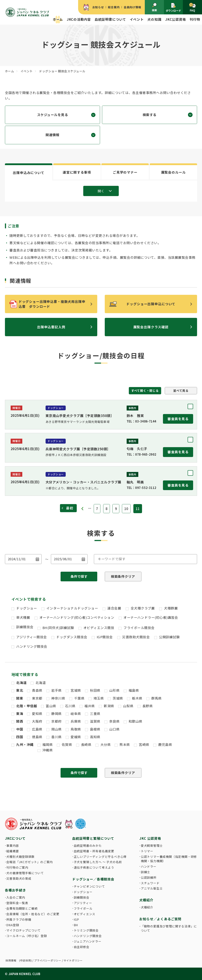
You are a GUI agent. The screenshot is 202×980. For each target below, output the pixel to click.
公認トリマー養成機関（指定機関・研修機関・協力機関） (169, 859)
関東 (20, 698)
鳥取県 (76, 729)
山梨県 (128, 706)
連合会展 (114, 608)
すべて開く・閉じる (145, 390)
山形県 (115, 690)
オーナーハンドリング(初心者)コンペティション (77, 617)
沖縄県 (48, 750)
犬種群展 (171, 608)
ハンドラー (149, 866)
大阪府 (37, 721)
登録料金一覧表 (17, 903)
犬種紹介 (147, 907)
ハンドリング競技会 (32, 646)
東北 (20, 690)
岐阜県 (76, 714)
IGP (76, 919)
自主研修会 (82, 947)
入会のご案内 (16, 897)
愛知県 (37, 714)
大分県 (106, 745)
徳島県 (37, 737)
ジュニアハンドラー (88, 941)
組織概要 (13, 851)
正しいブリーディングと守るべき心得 (100, 857)
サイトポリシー (73, 960)
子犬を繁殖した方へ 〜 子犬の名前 (98, 862)
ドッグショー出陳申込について (151, 304)
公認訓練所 (149, 877)
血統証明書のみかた (88, 846)
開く (101, 191)
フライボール (83, 908)
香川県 (57, 737)
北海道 (21, 683)
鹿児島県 (165, 745)
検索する (150, 115)
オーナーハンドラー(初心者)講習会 (151, 617)
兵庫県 (76, 721)
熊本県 (125, 745)
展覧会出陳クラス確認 (151, 327)
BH (76, 925)
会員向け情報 (132, 7)
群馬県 (157, 698)
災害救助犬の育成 (19, 878)
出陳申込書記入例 (51, 327)
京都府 (57, 721)
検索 (154, 7)
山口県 (115, 729)
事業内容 (13, 846)
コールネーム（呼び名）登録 (27, 936)
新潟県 (109, 706)
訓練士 (145, 872)
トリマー (147, 851)
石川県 (70, 706)
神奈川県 (58, 698)
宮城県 (76, 690)
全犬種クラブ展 (143, 608)
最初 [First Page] (70, 508)
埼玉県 (99, 698)
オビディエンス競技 (99, 628)
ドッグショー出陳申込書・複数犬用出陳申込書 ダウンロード (52, 304)
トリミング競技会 (86, 930)
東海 (20, 714)
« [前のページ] (83, 509)
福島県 (134, 690)
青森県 (37, 690)
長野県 (148, 706)
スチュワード (150, 883)
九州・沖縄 (25, 745)
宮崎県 (144, 745)
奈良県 (115, 721)
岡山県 (57, 729)
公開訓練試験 (169, 637)
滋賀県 (95, 721)
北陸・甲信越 (27, 706)
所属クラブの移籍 (19, 919)
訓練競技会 (25, 627)
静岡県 (57, 714)
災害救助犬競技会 (136, 637)
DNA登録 (13, 925)
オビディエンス (85, 914)
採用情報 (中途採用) (19, 960)
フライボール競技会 (139, 628)
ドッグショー (27, 608)
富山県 (51, 706)
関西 (20, 721)
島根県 (95, 729)
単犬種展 (23, 617)
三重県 (95, 714)
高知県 (95, 737)
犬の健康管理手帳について (25, 873)
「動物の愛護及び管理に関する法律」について (169, 928)
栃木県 (137, 698)
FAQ (192, 8)
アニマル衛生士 (152, 888)
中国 (20, 729)
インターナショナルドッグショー (72, 608)
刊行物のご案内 (17, 867)
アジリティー (83, 903)
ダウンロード (173, 7)
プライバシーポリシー (48, 960)
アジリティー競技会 (32, 637)
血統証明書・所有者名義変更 (94, 851)
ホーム (58, 19)
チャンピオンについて (89, 886)
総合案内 (114, 7)
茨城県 (118, 698)
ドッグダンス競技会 (72, 637)
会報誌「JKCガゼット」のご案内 (29, 862)
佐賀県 (67, 745)
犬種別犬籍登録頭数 (20, 857)
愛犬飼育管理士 (152, 846)
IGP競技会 (105, 637)
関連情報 (52, 135)
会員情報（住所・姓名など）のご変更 (33, 914)
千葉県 (79, 698)
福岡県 (48, 745)
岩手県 (57, 690)
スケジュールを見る (53, 115)
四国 (20, 737)
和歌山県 (136, 721)
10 (126, 509)
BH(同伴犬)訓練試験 (58, 628)
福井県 (90, 706)
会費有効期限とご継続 (22, 908)
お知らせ (98, 7)
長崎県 (86, 745)
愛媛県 (76, 737)
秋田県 (95, 690)
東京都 (37, 698)
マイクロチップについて (23, 930)
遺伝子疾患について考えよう (94, 867)
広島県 (37, 729)
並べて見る (181, 390)
